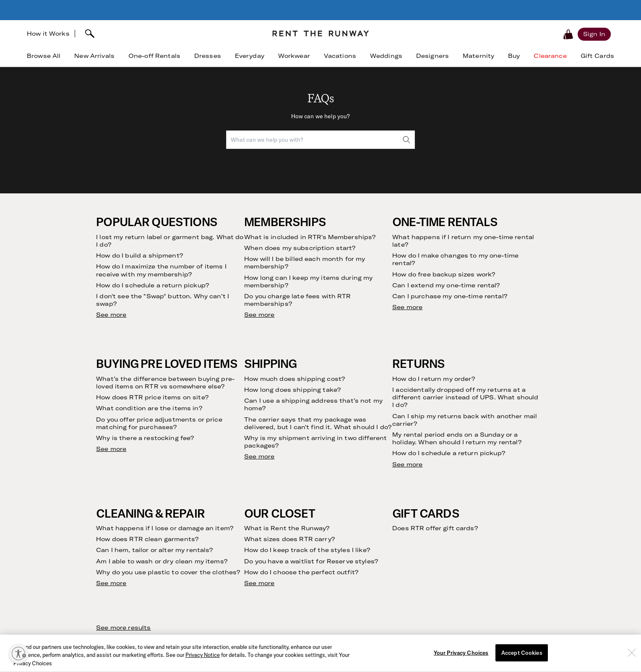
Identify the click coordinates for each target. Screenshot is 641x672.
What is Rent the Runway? (287, 528)
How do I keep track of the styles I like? (307, 550)
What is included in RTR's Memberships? (310, 237)
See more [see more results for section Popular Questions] (111, 315)
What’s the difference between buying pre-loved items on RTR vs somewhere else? (165, 383)
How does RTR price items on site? (152, 397)
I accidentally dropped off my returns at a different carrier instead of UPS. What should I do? (465, 397)
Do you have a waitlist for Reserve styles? (311, 561)
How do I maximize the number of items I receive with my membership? (161, 270)
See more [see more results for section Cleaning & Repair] (111, 583)
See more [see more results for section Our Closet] (259, 583)
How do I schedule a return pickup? (152, 285)
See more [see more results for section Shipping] (259, 456)
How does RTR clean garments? (147, 539)
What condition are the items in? (149, 408)
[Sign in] (594, 34)
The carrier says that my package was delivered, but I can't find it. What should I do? (318, 423)
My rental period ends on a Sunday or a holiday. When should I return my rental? (457, 438)
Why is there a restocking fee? (145, 438)
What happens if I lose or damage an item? (165, 528)
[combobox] (320, 140)
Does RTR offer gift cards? (435, 528)
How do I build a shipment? (139, 255)
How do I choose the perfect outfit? (301, 572)
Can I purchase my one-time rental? (450, 296)
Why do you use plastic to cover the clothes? (168, 572)
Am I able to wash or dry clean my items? (162, 561)
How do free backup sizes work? (444, 274)
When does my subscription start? (300, 248)
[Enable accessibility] (18, 654)
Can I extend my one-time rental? (446, 285)
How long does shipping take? (292, 390)
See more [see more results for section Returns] (407, 464)
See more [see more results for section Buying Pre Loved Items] (111, 449)
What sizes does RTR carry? (289, 539)
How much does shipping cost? (294, 379)
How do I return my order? (434, 379)
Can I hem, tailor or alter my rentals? (154, 550)
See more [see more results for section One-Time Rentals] (407, 307)
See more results (123, 628)
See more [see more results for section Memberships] (259, 315)
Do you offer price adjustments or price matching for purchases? (159, 423)
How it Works (48, 34)
